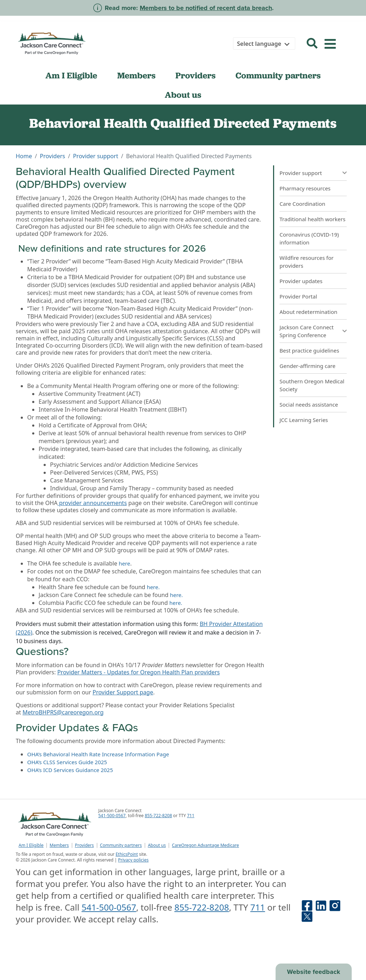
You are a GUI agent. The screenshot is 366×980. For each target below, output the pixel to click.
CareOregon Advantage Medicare (206, 845)
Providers (196, 76)
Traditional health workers (312, 219)
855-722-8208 (158, 816)
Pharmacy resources (305, 188)
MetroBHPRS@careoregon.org (63, 712)
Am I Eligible (71, 76)
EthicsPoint (127, 854)
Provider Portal (298, 296)
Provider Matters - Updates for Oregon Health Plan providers (139, 672)
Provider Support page (123, 692)
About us (183, 95)
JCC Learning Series (304, 420)
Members (136, 76)
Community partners (278, 76)
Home (24, 156)
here (124, 563)
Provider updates (301, 281)
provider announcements (92, 503)
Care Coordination (302, 204)
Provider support (96, 156)
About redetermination (308, 312)
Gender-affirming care (307, 366)
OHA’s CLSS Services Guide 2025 (67, 762)
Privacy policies (133, 860)
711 (191, 816)
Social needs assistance (309, 404)
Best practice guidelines (309, 350)
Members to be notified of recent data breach (206, 8)
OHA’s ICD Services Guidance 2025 (70, 770)
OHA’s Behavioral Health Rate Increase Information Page (98, 754)
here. (153, 587)
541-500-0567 (112, 816)
